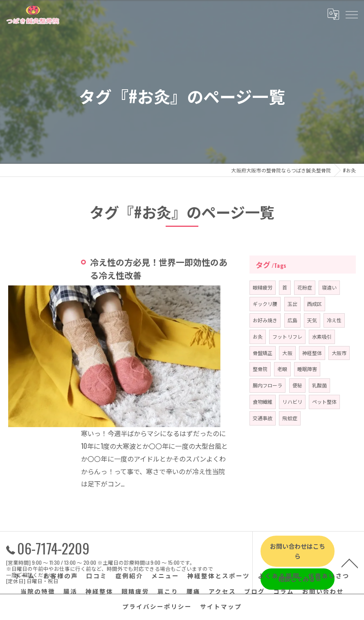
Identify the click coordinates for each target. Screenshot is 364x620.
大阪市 (340, 353)
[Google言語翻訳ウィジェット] (333, 14)
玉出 (292, 304)
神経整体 (313, 353)
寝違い (330, 287)
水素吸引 (322, 336)
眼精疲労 (263, 287)
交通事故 (263, 418)
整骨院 (260, 369)
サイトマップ (221, 543)
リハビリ (293, 402)
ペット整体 (325, 402)
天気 (312, 320)
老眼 (283, 369)
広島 (292, 320)
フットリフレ (288, 336)
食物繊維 (263, 402)
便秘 (297, 385)
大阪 (288, 353)
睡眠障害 (307, 369)
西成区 (315, 304)
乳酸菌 (320, 385)
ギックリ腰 (265, 304)
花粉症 (305, 287)
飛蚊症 (290, 418)
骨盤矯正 (263, 353)
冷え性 (335, 320)
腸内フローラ (268, 385)
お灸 (258, 336)
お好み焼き (265, 320)
